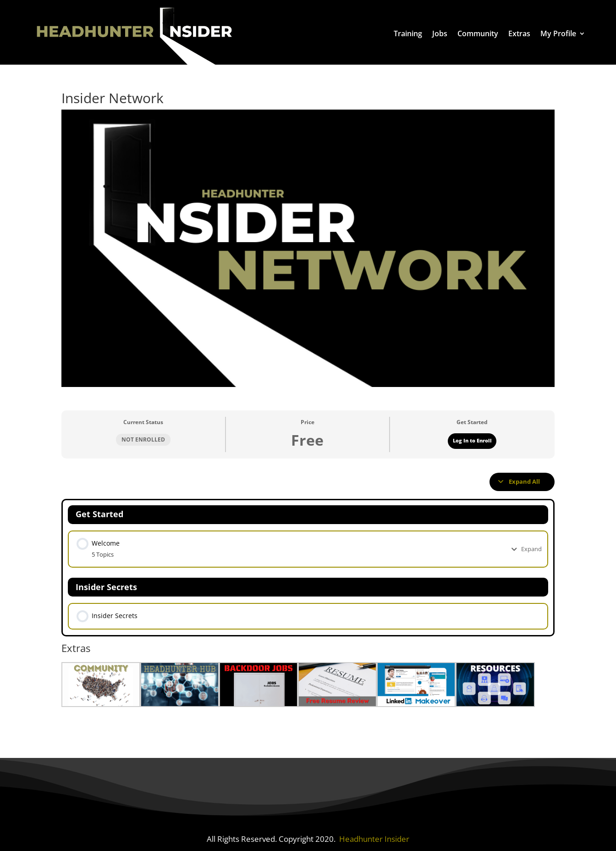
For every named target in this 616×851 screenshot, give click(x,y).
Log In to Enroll (472, 441)
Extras (519, 33)
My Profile (558, 33)
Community (478, 33)
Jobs (440, 33)
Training (408, 33)
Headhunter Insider (374, 836)
